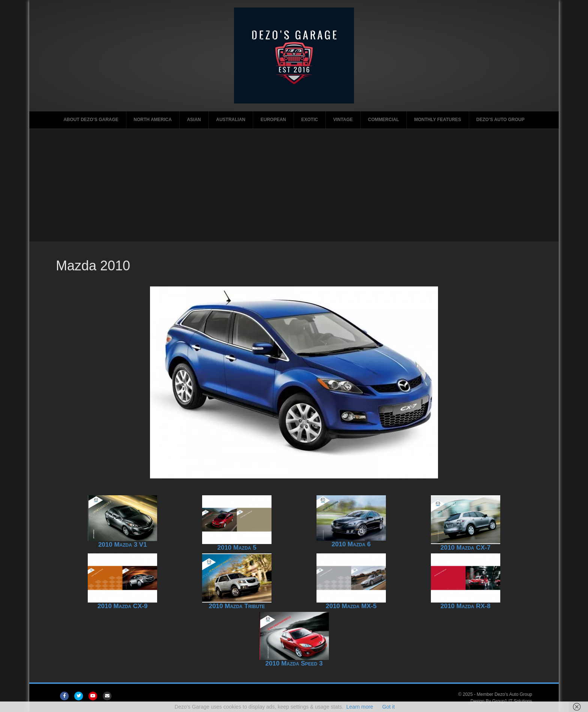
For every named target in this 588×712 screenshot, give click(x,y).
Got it (388, 707)
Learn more (360, 707)
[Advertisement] (294, 185)
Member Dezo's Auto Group (504, 694)
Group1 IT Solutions (512, 701)
